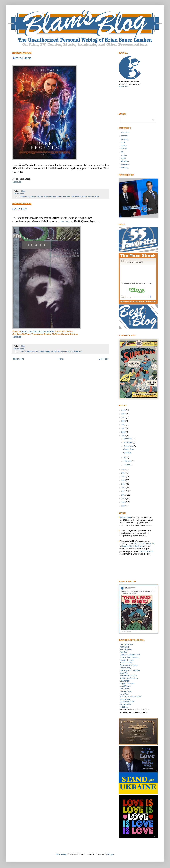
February (128, 461)
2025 (124, 414)
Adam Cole (124, 647)
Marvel (85, 196)
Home (61, 359)
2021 (124, 428)
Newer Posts (19, 359)
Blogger (111, 854)
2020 (124, 432)
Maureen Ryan (126, 691)
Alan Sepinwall (126, 649)
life (122, 152)
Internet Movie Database (132, 546)
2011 (124, 495)
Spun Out (19, 209)
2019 (124, 436)
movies (124, 155)
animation (125, 133)
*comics (33, 196)
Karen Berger (45, 351)
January (127, 465)
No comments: (19, 194)
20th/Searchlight (50, 196)
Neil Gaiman (55, 351)
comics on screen (64, 196)
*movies (40, 196)
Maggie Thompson (127, 684)
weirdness (125, 165)
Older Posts (103, 359)
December (128, 439)
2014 (124, 484)
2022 (124, 425)
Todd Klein (124, 707)
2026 (124, 410)
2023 (124, 421)
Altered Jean (22, 58)
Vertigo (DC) (78, 351)
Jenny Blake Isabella (128, 676)
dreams (124, 149)
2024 (124, 417)
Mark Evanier (125, 686)
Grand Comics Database (144, 544)
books (123, 142)
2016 (124, 477)
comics (124, 145)
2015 (124, 480)
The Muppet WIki (146, 551)
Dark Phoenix (76, 196)
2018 (124, 469)
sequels (91, 196)
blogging (124, 139)
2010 (124, 498)
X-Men (97, 196)
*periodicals (31, 351)
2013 (124, 488)
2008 (124, 506)
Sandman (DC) (66, 351)
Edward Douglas (127, 660)
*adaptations (25, 196)
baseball (124, 136)
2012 (124, 491)
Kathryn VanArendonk (129, 678)
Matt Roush (125, 689)
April (126, 458)
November (128, 442)
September (129, 446)
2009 (124, 502)
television (125, 161)
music (123, 158)
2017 (124, 473)
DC (38, 351)
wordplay (125, 168)
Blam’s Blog (125, 517)
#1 (38, 331)
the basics (66, 221)
